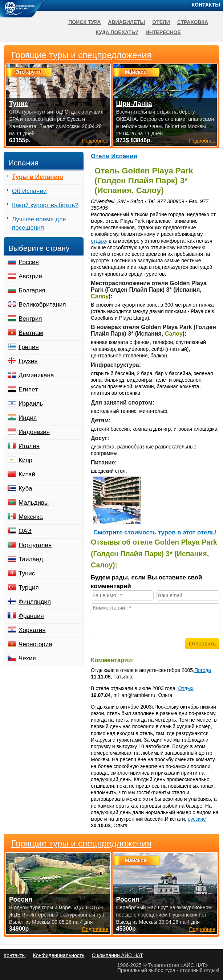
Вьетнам (31, 333)
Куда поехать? (117, 32)
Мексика (31, 517)
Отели (161, 22)
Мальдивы (34, 503)
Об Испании (29, 191)
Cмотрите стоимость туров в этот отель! (155, 532)
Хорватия (32, 630)
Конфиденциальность (58, 955)
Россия (29, 262)
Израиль (31, 404)
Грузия (28, 361)
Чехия (27, 658)
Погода (203, 670)
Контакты (206, 5)
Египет (28, 389)
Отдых (186, 688)
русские (197, 819)
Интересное (163, 32)
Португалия (35, 545)
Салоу (100, 296)
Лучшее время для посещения (39, 224)
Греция (29, 347)
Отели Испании (114, 156)
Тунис (27, 573)
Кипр (25, 460)
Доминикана (36, 375)
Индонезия (34, 432)
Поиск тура (84, 22)
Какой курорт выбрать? (45, 205)
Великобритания (42, 305)
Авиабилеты (126, 22)
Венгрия (30, 319)
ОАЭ (25, 531)
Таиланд (31, 559)
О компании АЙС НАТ (117, 955)
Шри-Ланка (134, 104)
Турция (29, 588)
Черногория (35, 644)
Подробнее (95, 929)
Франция (31, 616)
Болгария (32, 290)
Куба (25, 489)
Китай (27, 474)
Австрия (30, 276)
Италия (29, 446)
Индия (28, 418)
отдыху (99, 241)
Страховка (193, 22)
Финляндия (35, 602)
